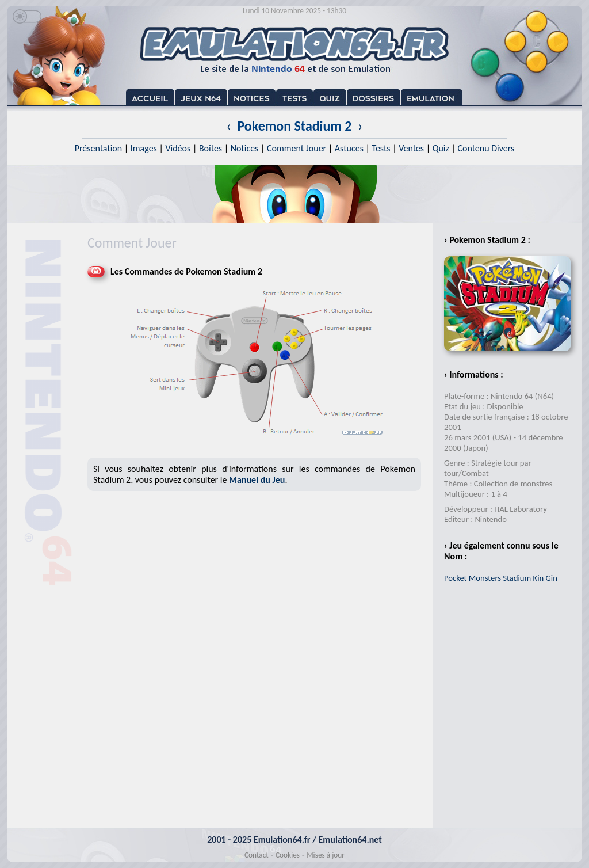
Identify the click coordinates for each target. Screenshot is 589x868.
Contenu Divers (486, 148)
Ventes (411, 148)
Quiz (441, 148)
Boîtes (211, 148)
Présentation (99, 148)
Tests (381, 148)
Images (144, 148)
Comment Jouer (297, 148)
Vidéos (178, 148)
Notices (245, 148)
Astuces (349, 148)
